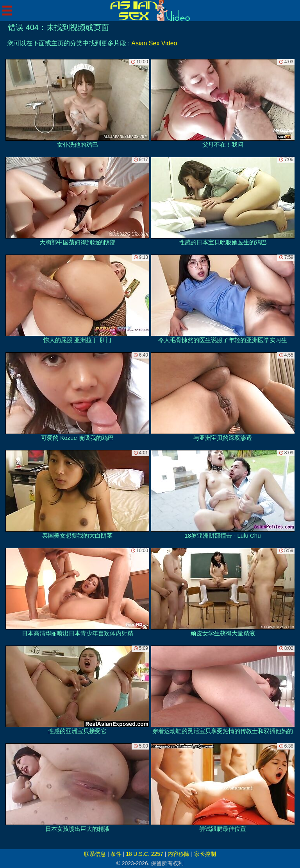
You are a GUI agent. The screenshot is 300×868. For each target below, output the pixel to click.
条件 (116, 854)
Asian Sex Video (154, 43)
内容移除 (179, 854)
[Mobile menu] (7, 11)
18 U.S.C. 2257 (145, 854)
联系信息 (95, 854)
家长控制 (205, 854)
